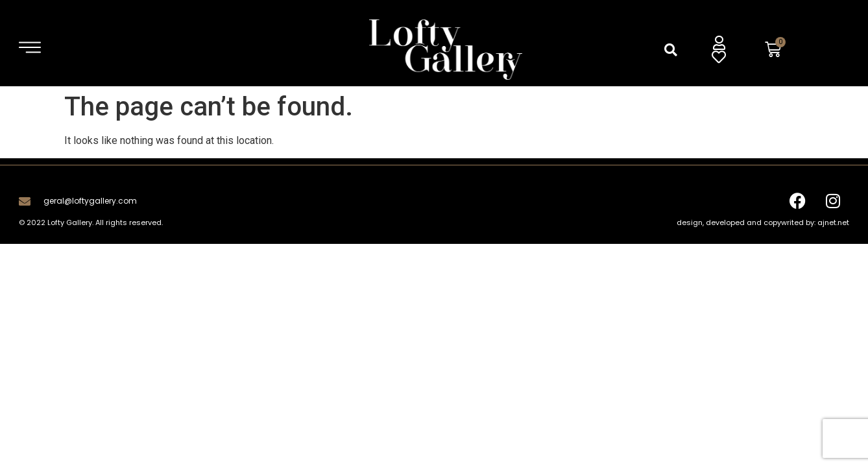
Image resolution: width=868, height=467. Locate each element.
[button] (671, 50)
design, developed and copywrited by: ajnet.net (763, 222)
